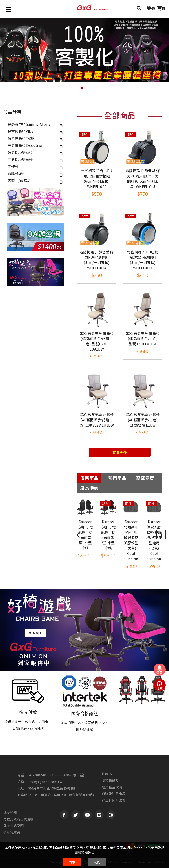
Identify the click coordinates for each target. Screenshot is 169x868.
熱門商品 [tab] (117, 478)
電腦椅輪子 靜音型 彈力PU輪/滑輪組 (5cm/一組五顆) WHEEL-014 (97, 260)
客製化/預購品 (19, 180)
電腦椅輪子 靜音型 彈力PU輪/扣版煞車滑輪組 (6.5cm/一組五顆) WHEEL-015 (143, 178)
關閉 (97, 862)
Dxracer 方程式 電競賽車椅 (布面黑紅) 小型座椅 (108, 535)
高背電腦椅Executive (25, 145)
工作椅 (13, 166)
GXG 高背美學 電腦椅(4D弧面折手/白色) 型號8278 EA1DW (143, 338)
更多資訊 (35, 633)
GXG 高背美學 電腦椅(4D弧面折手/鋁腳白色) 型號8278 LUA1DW (97, 341)
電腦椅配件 (17, 173)
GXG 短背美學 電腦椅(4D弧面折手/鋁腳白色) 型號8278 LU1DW (97, 420)
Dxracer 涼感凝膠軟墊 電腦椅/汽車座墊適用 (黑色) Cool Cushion (154, 540)
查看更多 (120, 452)
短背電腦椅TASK (21, 138)
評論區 (107, 774)
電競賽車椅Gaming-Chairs (29, 124)
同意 (72, 862)
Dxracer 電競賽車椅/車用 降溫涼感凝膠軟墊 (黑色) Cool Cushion (131, 540)
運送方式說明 (13, 826)
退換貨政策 (12, 832)
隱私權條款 (110, 781)
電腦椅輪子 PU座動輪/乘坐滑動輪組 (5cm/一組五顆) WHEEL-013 (143, 260)
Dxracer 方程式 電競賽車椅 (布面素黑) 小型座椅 (85, 535)
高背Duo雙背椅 (20, 159)
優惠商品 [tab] (89, 478)
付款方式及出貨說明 (18, 819)
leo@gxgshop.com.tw (45, 782)
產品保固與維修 (114, 800)
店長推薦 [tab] (89, 488)
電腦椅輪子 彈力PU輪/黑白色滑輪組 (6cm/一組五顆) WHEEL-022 (97, 178)
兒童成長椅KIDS (21, 131)
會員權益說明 (112, 787)
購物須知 (10, 812)
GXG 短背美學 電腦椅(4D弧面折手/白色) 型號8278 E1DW (143, 420)
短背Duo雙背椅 (20, 152)
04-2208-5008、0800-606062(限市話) (56, 775)
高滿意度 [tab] (145, 478)
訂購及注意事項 (114, 794)
